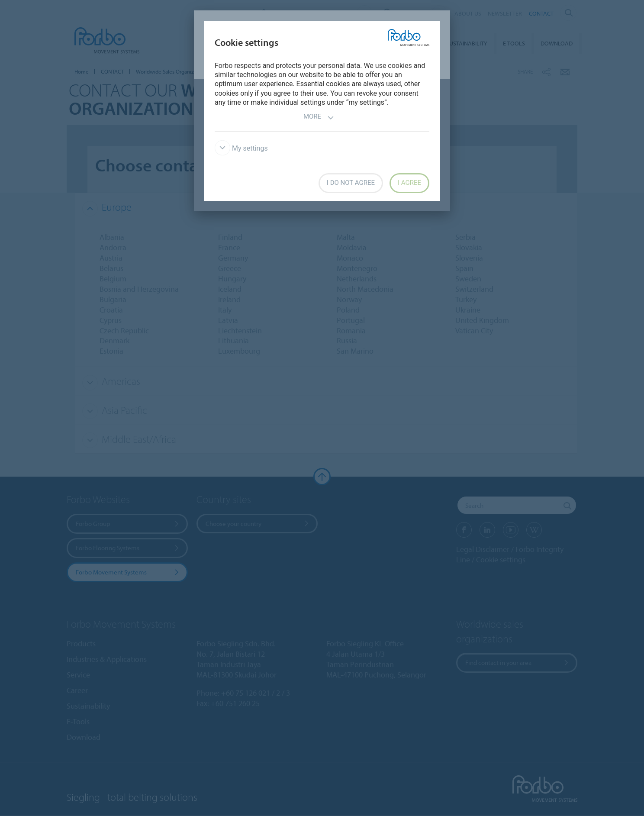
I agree (409, 183)
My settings (241, 148)
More (319, 118)
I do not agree (351, 183)
